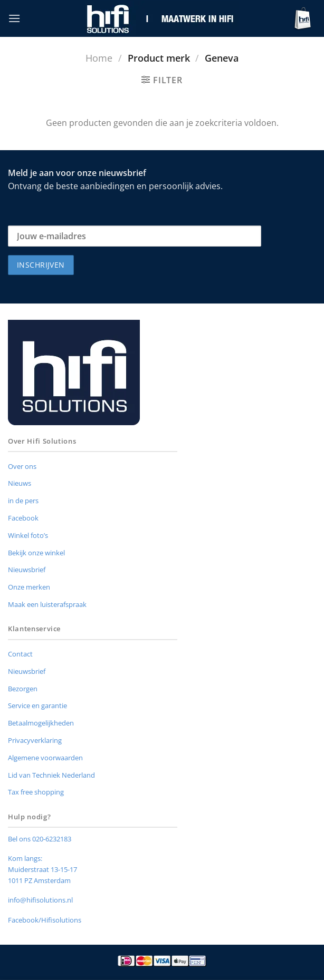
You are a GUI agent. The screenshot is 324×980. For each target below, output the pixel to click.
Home (99, 58)
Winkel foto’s (28, 535)
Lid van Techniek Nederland (51, 775)
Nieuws (20, 483)
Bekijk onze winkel (36, 553)
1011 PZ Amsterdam (39, 880)
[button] (14, 18)
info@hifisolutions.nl (40, 900)
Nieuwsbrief (27, 570)
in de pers (23, 501)
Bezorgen (23, 689)
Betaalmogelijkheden (41, 723)
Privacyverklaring (35, 740)
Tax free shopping (36, 792)
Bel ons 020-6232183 (40, 839)
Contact (20, 654)
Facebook (23, 518)
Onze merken (29, 587)
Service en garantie (37, 705)
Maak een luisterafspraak (47, 604)
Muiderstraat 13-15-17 (42, 869)
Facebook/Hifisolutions (45, 920)
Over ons (22, 466)
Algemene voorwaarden (45, 758)
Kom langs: (25, 858)
